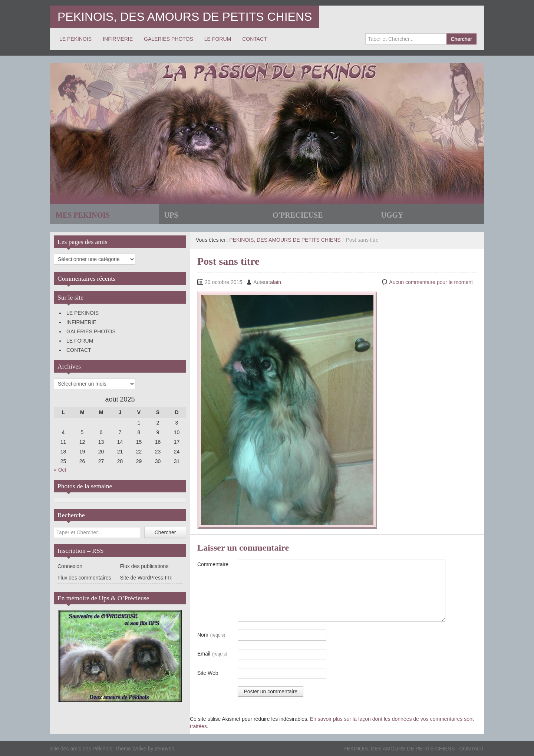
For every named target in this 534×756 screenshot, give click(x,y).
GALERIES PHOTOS (169, 39)
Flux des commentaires (84, 578)
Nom (211, 635)
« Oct (60, 470)
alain (276, 282)
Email (212, 654)
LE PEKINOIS (75, 39)
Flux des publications (144, 566)
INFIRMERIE (118, 39)
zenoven (164, 749)
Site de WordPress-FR (146, 578)
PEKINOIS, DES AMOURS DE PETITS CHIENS (185, 17)
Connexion (70, 566)
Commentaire (213, 564)
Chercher (461, 39)
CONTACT (255, 39)
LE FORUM (218, 39)
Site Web (208, 673)
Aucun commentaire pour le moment (431, 282)
